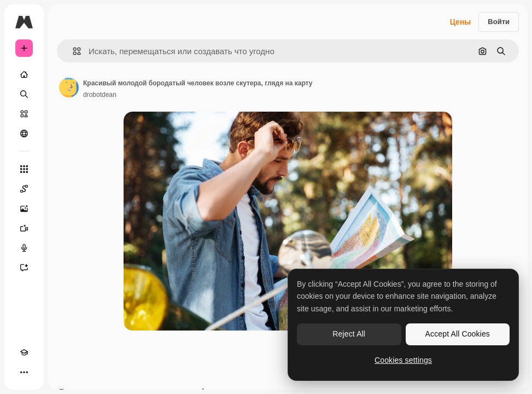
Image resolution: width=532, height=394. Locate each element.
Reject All (349, 334)
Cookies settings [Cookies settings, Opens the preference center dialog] (403, 360)
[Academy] (24, 352)
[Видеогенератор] (24, 228)
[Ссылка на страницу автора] (69, 88)
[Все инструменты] (24, 169)
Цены (461, 22)
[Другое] (24, 372)
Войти (499, 22)
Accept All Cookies (458, 334)
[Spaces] (24, 189)
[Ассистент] (24, 268)
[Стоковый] (24, 114)
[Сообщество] (24, 134)
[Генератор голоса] (24, 248)
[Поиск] (24, 94)
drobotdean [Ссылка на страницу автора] (100, 95)
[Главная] (24, 74)
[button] (72, 51)
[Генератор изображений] (24, 208)
